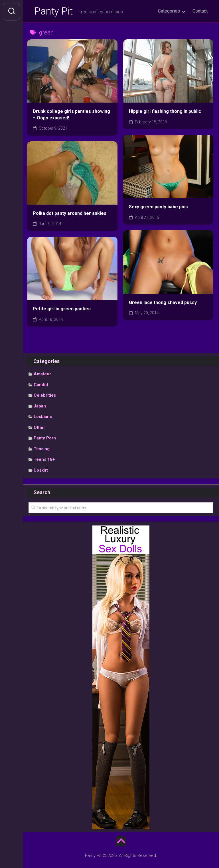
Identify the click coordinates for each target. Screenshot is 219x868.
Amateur (42, 374)
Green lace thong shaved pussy (163, 303)
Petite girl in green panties (62, 309)
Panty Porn (45, 439)
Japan (40, 407)
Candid (41, 385)
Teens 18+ (44, 460)
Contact (200, 11)
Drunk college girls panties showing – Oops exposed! (71, 115)
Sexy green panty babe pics (158, 208)
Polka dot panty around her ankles (70, 214)
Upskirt (41, 471)
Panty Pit (54, 12)
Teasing (42, 449)
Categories (169, 11)
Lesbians (43, 417)
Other (39, 428)
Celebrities (45, 396)
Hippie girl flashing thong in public (165, 112)
